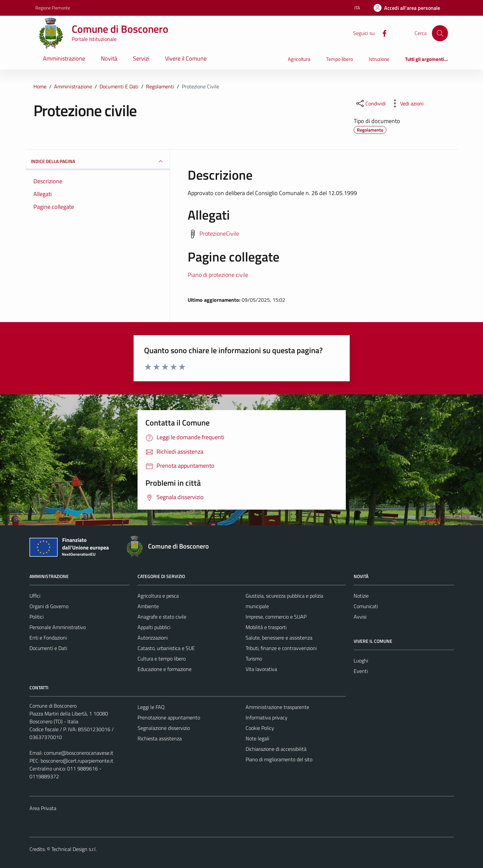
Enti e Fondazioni (48, 638)
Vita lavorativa (261, 669)
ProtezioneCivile (219, 233)
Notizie (361, 596)
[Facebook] (382, 33)
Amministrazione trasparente (277, 707)
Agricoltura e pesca (158, 596)
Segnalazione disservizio (164, 728)
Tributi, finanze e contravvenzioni (281, 648)
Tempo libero (340, 59)
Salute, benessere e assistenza (279, 638)
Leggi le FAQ (151, 707)
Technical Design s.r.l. (74, 849)
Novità (109, 58)
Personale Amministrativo (58, 627)
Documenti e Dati (48, 648)
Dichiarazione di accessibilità (276, 749)
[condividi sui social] (370, 103)
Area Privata (43, 808)
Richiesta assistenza (160, 738)
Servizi (141, 58)
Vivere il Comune (186, 58)
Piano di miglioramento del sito (279, 759)
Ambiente (148, 606)
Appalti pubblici (154, 627)
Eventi (361, 671)
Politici (37, 617)
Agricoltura (299, 59)
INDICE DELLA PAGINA (98, 161)
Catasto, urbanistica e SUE (166, 648)
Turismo (254, 659)
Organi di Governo (49, 606)
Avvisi (360, 617)
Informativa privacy (267, 717)
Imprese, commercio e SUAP (276, 617)
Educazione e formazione (165, 669)
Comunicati (366, 606)
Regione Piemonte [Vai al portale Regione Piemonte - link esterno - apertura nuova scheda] (53, 8)
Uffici (35, 596)
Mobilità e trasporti (266, 627)
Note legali (257, 738)
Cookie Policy (260, 728)
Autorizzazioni (153, 638)
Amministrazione (64, 58)
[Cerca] (440, 33)
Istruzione (379, 59)
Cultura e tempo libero (162, 659)
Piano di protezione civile (218, 275)
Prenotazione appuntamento (169, 717)
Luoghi (361, 660)
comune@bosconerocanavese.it (79, 753)
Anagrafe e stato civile (162, 617)
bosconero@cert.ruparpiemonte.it (77, 761)
